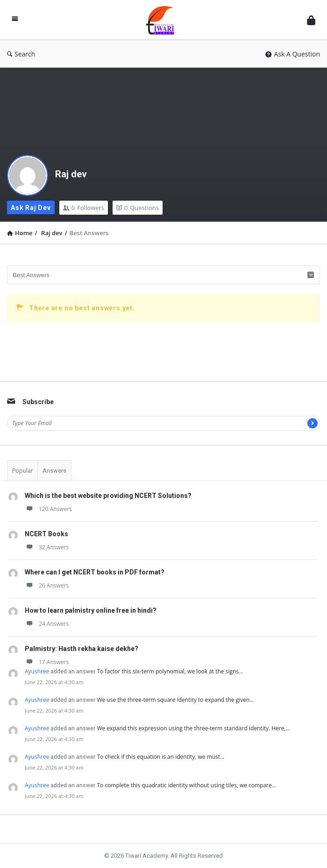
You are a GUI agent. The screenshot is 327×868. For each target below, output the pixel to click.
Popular (22, 471)
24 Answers (47, 624)
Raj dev (71, 174)
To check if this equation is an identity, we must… (160, 757)
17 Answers (47, 662)
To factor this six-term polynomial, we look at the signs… (170, 671)
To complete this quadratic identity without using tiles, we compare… (186, 785)
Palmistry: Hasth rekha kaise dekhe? (82, 649)
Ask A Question (293, 54)
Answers (54, 471)
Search (21, 54)
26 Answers (47, 585)
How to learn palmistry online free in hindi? (91, 610)
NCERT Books (46, 534)
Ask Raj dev (31, 208)
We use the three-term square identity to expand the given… (175, 700)
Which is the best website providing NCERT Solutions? (108, 496)
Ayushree (37, 671)
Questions (138, 208)
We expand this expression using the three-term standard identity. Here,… (193, 728)
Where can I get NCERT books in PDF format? (95, 572)
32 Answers (47, 547)
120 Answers (48, 509)
